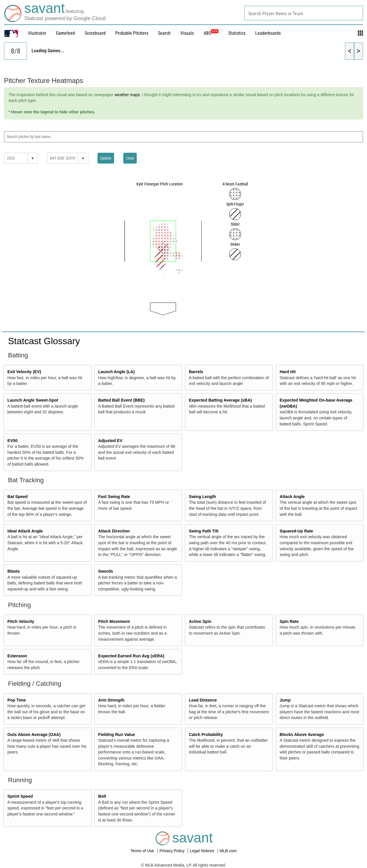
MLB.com (228, 851)
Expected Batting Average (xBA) (220, 400)
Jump (285, 700)
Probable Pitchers (132, 33)
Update (106, 158)
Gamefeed (65, 33)
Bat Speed (17, 497)
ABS (211, 33)
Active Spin (200, 621)
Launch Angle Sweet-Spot (33, 400)
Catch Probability (206, 735)
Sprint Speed (20, 796)
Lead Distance (203, 700)
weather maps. (128, 95)
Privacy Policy (172, 851)
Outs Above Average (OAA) (34, 735)
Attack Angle (292, 497)
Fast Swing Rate (114, 497)
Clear (130, 158)
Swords (106, 571)
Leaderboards (268, 33)
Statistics (237, 33)
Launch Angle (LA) (116, 372)
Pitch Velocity (21, 621)
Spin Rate (289, 621)
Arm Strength (111, 700)
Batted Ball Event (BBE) (121, 400)
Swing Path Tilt (204, 531)
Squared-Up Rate (296, 531)
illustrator (37, 33)
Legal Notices (203, 851)
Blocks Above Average (302, 735)
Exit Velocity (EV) (24, 372)
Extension (17, 656)
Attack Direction (114, 531)
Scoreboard (95, 33)
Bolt (102, 796)
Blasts (14, 571)
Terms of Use (143, 851)
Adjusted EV (110, 441)
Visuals (187, 33)
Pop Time (17, 700)
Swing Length (202, 497)
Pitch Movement (114, 621)
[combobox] (304, 13)
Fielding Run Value (117, 735)
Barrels (196, 372)
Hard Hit (288, 372)
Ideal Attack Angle (25, 531)
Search (164, 33)
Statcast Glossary (44, 341)
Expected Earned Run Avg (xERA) (131, 656)
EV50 (12, 441)
